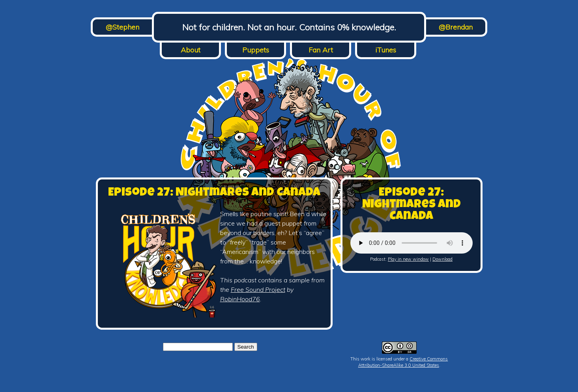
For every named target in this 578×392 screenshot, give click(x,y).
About (191, 50)
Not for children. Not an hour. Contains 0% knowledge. (289, 27)
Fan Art (321, 50)
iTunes (386, 50)
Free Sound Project (258, 289)
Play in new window (408, 259)
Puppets (256, 50)
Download (442, 259)
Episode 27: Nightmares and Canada (214, 193)
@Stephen (123, 27)
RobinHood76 (240, 299)
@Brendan (456, 27)
